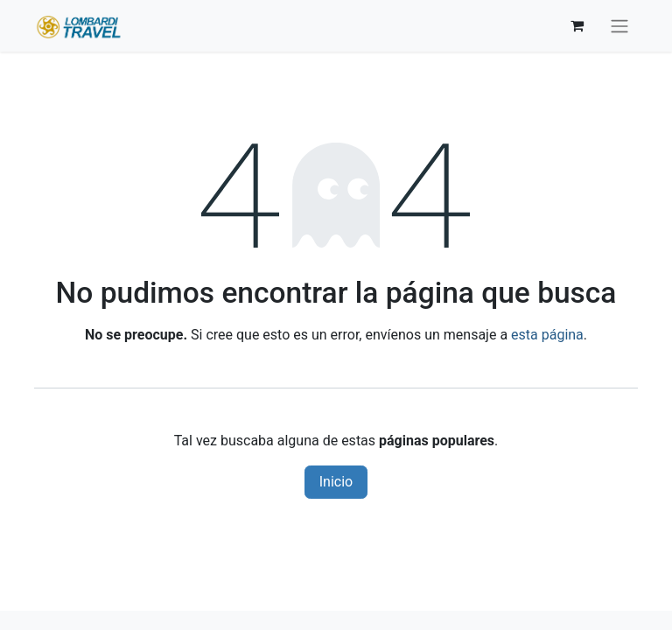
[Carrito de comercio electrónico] (577, 25)
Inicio (336, 482)
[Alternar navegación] (619, 26)
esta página (547, 335)
